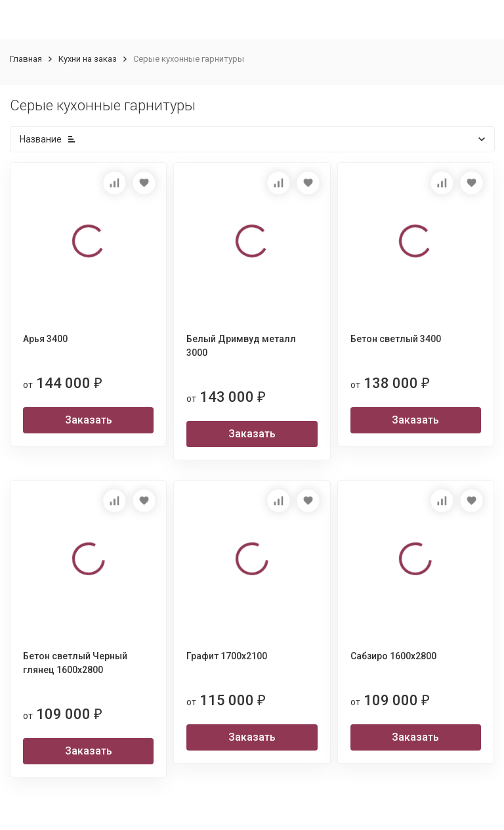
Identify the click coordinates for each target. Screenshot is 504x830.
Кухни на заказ (88, 59)
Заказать (89, 420)
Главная (26, 59)
